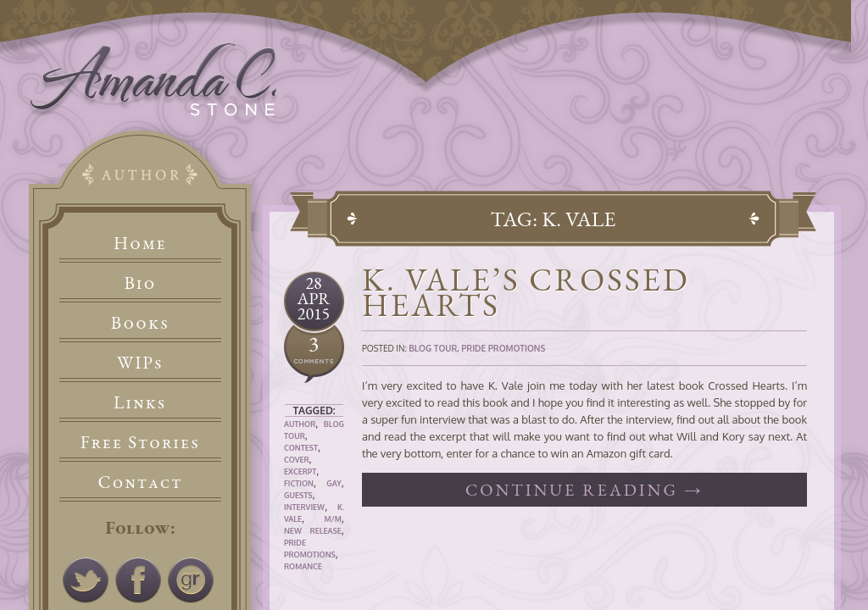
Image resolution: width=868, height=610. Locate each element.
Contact (141, 482)
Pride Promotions (503, 348)
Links (140, 402)
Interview (304, 507)
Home (140, 243)
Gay (334, 483)
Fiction (299, 483)
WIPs (140, 362)
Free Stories (141, 442)
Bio (141, 283)
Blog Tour (433, 348)
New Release (313, 531)
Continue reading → (584, 490)
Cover (297, 460)
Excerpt (300, 471)
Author (300, 424)
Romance (303, 566)
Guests (298, 495)
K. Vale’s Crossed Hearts (526, 292)
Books (140, 322)
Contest (301, 448)
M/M (332, 519)
